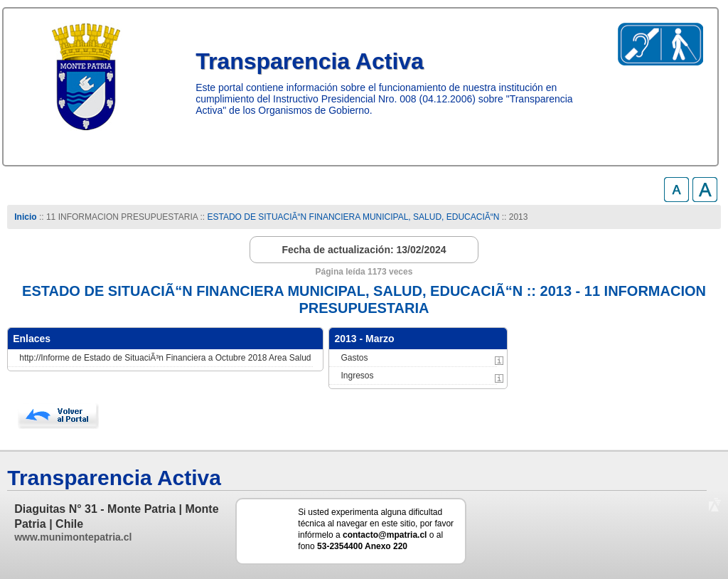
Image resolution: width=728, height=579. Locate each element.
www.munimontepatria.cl (73, 537)
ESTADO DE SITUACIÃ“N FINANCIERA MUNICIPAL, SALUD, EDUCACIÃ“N (353, 217)
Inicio (25, 217)
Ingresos (357, 376)
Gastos (354, 358)
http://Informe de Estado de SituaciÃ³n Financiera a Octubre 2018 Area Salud (165, 358)
